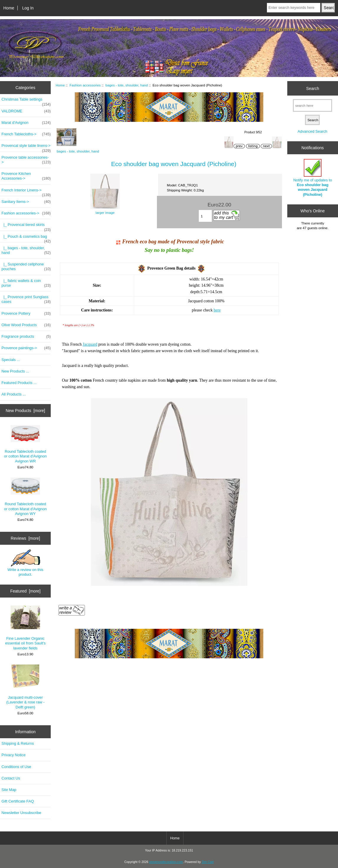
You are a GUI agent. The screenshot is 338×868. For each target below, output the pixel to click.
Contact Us (11, 778)
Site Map (9, 790)
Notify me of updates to (312, 178)
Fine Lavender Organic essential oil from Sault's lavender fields (26, 628)
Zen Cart (208, 862)
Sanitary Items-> (26, 202)
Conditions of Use (16, 767)
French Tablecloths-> (26, 134)
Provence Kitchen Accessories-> (26, 176)
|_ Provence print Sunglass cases (26, 299)
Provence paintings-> (26, 348)
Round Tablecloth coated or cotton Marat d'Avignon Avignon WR (26, 444)
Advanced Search (312, 131)
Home (9, 8)
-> (26, 213)
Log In (28, 8)
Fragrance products (26, 337)
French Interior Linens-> (26, 192)
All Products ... (14, 394)
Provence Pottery (26, 314)
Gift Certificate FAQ (18, 801)
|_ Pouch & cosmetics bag (26, 238)
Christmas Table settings (26, 101)
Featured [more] (26, 591)
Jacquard (90, 344)
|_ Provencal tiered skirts (26, 226)
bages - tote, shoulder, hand (127, 85)
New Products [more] (25, 411)
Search (313, 88)
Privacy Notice (13, 755)
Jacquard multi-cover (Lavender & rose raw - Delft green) (25, 687)
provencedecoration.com (166, 862)
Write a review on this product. (25, 563)
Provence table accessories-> (26, 160)
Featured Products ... (19, 383)
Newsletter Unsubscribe (21, 813)
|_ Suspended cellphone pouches (26, 267)
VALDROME (26, 111)
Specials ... (11, 360)
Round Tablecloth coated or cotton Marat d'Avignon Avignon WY (26, 497)
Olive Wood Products (26, 325)
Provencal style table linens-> (26, 147)
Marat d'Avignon (26, 123)
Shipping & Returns (18, 743)
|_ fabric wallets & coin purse (26, 283)
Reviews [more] (25, 538)
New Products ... (15, 371)
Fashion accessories (85, 85)
